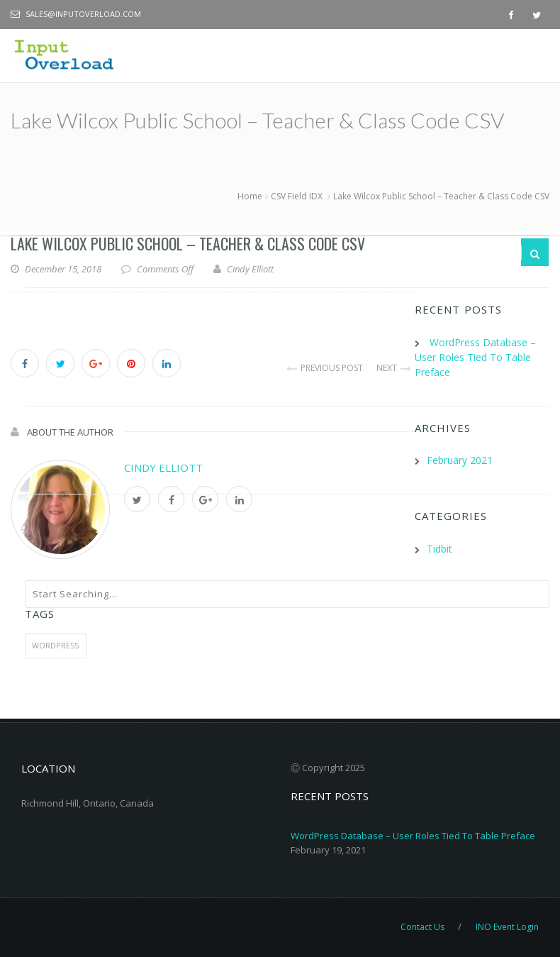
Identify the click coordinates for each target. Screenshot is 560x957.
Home (250, 196)
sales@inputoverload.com (83, 14)
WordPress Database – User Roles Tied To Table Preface (413, 836)
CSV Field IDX (297, 196)
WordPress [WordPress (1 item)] (56, 645)
